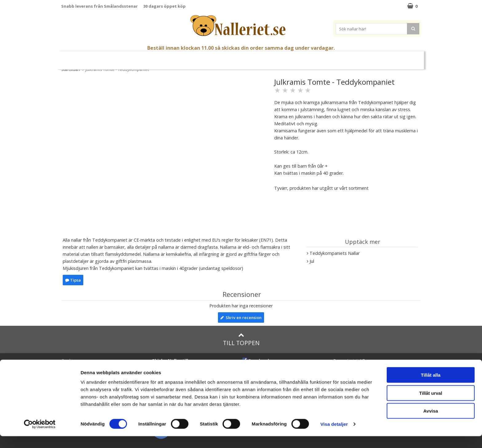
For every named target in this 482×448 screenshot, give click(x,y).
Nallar (149, 58)
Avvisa (431, 423)
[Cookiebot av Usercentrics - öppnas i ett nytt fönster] (40, 436)
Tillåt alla (431, 387)
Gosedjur (179, 58)
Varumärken (352, 58)
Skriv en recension (241, 317)
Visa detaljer (334, 436)
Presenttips (257, 58)
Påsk (125, 58)
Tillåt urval (431, 405)
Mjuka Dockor (217, 58)
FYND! (380, 58)
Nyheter (104, 58)
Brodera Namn (311, 58)
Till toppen (241, 339)
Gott (283, 58)
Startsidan (71, 69)
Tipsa (73, 280)
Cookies (69, 361)
